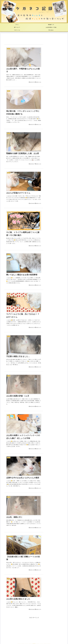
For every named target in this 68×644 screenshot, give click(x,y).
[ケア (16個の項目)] (32, 626)
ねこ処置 (6, 592)
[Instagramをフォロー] (18, 387)
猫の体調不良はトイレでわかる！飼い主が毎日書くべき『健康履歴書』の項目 (25, 527)
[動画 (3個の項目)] (39, 626)
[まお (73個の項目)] (4, 626)
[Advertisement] (34, 39)
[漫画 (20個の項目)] (19, 626)
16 (45, 345)
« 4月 (3, 416)
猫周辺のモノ (7, 603)
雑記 (5, 610)
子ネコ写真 (7, 596)
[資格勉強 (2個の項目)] (47, 626)
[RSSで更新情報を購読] (50, 390)
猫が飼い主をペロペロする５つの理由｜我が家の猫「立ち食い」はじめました (25, 538)
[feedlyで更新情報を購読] (18, 390)
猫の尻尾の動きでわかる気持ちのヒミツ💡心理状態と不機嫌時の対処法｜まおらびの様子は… (30, 530)
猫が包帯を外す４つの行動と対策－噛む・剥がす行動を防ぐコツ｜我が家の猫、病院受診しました (31, 523)
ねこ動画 (6, 599)
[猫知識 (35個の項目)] (12, 626)
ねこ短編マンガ (8, 581)
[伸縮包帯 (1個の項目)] (55, 626)
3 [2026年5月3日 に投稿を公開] (4, 403)
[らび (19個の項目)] (26, 626)
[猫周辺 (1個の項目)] (63, 626)
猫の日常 (6, 588)
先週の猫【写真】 (8, 585)
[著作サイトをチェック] (18, 383)
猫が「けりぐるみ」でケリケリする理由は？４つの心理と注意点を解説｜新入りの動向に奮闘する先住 (32, 534)
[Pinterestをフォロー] (50, 387)
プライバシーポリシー (34, 638)
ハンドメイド (7, 606)
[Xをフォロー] (50, 383)
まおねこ (34, 440)
